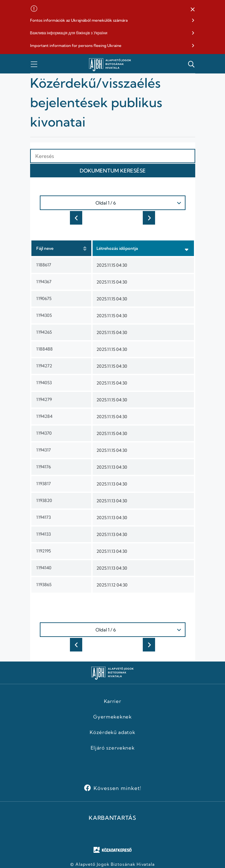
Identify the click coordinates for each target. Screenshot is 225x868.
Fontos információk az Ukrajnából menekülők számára (79, 20)
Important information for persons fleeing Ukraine (76, 45)
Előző (76, 218)
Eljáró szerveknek (113, 748)
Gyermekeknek (112, 717)
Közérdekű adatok (112, 732)
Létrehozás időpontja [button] (117, 248)
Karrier (113, 701)
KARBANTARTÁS (112, 818)
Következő (149, 218)
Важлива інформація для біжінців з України (69, 33)
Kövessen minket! (117, 788)
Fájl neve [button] (45, 248)
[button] (193, 10)
